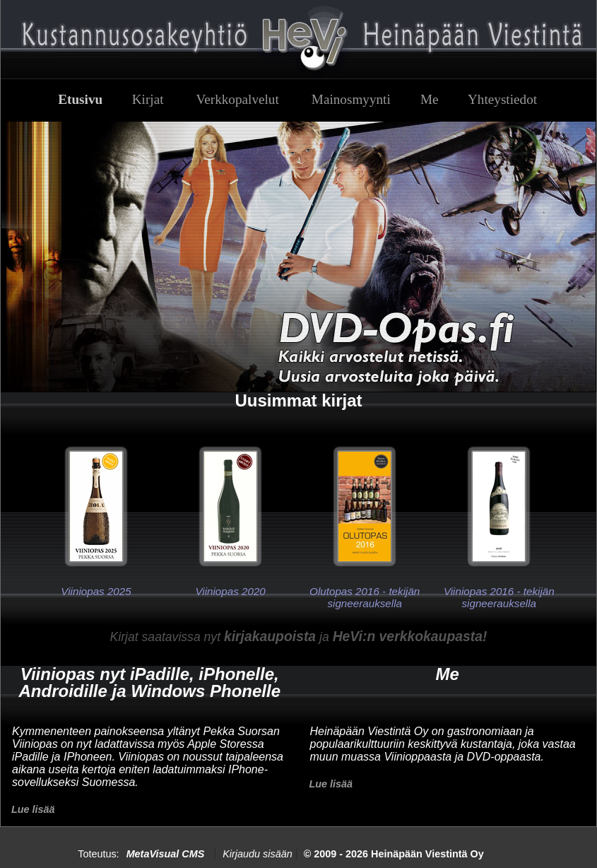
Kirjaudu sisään (257, 854)
